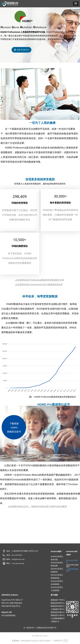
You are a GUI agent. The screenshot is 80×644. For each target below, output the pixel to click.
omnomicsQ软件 (72, 561)
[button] (76, 4)
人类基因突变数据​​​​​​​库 (72, 570)
